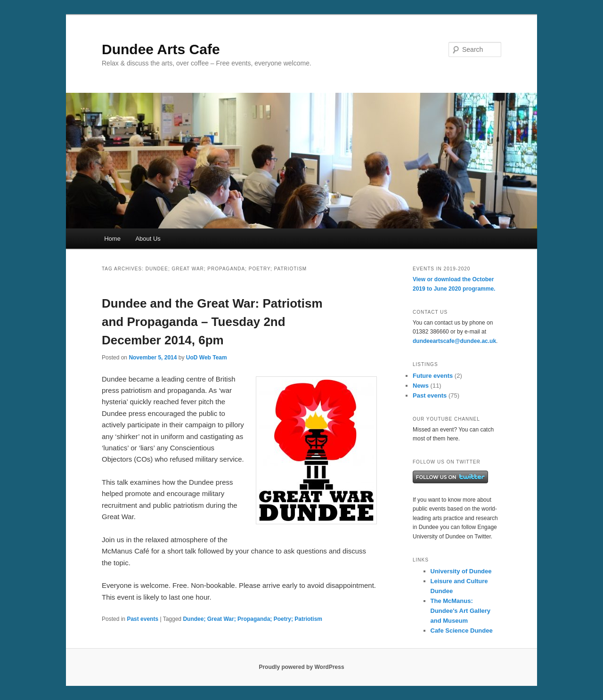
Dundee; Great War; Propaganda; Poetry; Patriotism (253, 619)
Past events (143, 619)
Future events (433, 376)
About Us (148, 239)
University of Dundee (461, 571)
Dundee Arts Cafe (161, 49)
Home (112, 239)
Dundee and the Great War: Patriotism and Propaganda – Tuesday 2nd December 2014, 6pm (212, 322)
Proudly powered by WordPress (301, 667)
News (421, 386)
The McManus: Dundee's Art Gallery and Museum (461, 611)
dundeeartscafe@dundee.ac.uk (454, 341)
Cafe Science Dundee (462, 631)
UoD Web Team (207, 358)
